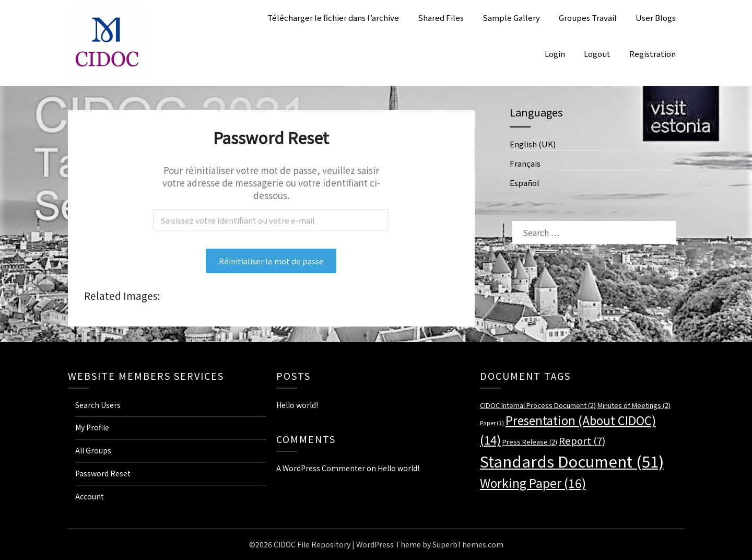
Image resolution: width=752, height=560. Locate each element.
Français (525, 163)
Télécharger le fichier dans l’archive (333, 17)
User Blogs (656, 17)
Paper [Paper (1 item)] (492, 423)
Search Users (98, 405)
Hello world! (297, 405)
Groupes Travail (588, 17)
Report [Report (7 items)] (582, 440)
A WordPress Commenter (321, 468)
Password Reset (103, 473)
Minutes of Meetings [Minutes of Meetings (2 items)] (634, 405)
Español (525, 183)
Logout (597, 54)
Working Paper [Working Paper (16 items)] (533, 483)
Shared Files (441, 17)
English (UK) (533, 144)
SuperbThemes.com (468, 544)
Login (555, 54)
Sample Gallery (511, 17)
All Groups (93, 450)
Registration (653, 54)
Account (90, 496)
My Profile (92, 427)
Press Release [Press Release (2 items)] (530, 442)
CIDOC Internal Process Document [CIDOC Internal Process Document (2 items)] (538, 405)
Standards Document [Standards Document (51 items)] (572, 461)
